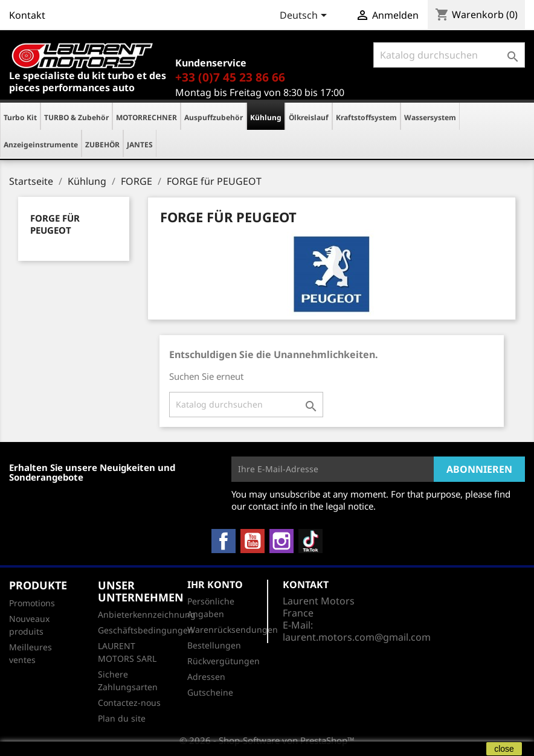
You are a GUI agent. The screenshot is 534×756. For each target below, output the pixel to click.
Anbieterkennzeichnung (147, 614)
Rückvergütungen (224, 661)
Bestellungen (214, 645)
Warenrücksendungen (233, 629)
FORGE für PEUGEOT (55, 224)
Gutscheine (210, 692)
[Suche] (449, 55)
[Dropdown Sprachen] (305, 16)
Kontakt (27, 15)
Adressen (206, 677)
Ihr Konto (215, 585)
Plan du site (122, 718)
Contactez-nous (129, 703)
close (504, 749)
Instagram (281, 541)
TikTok (310, 541)
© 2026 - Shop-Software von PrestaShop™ (267, 740)
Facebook (224, 541)
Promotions (32, 603)
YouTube (253, 541)
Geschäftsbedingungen (146, 630)
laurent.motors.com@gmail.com (357, 637)
